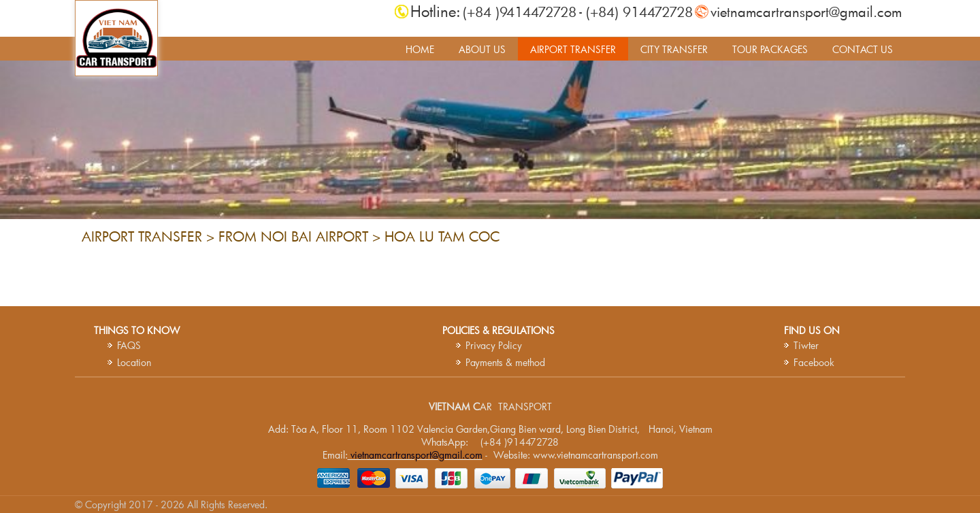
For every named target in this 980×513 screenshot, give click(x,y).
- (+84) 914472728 (636, 12)
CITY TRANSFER (674, 49)
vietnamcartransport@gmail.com (806, 12)
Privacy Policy (494, 345)
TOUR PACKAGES (770, 49)
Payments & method (505, 362)
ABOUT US (482, 49)
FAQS (129, 345)
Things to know (137, 330)
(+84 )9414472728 (520, 12)
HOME (420, 49)
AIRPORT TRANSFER (573, 49)
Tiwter (806, 345)
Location (134, 362)
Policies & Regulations (499, 330)
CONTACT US (863, 49)
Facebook (814, 362)
